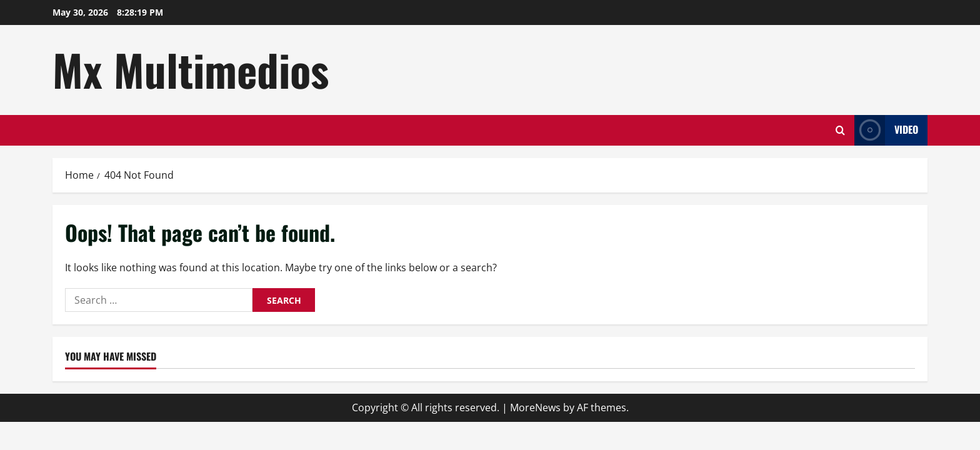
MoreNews (535, 407)
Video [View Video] (886, 130)
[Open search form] (840, 130)
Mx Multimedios (191, 69)
